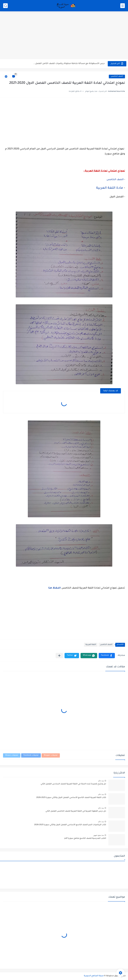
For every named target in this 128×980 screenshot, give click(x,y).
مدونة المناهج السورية (94, 976)
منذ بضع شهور (99, 835)
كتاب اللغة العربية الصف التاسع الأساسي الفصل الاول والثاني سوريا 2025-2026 (71, 798)
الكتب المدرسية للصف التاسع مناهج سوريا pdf (85, 838)
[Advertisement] (64, 36)
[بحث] (5, 6)
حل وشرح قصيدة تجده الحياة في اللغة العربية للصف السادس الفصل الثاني (73, 784)
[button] (107, 656)
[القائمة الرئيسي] (123, 6)
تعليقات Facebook (31, 755)
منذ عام (101, 781)
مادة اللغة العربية (110, 188)
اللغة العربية (91, 645)
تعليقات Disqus (12, 755)
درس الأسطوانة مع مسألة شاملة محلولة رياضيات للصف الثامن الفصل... (69, 64)
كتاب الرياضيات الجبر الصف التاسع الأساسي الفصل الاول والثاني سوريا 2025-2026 (70, 825)
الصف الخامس (117, 76)
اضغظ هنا (55, 588)
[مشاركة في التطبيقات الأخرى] (59, 656)
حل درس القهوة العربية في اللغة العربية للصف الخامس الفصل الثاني (76, 811)
